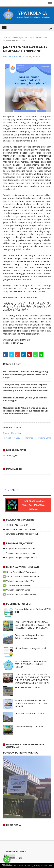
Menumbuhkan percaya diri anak (31, 648)
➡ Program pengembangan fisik (19, 553)
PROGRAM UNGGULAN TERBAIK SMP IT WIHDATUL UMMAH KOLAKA (31, 664)
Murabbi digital (10, 455)
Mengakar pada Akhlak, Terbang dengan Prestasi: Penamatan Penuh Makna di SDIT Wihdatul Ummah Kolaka (26, 411)
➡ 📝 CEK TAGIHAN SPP (15, 525)
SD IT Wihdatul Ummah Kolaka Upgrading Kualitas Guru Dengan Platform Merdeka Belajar (25, 374)
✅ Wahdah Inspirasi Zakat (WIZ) (19, 581)
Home (6, 38)
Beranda (29, 438)
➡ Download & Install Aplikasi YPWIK (21, 534)
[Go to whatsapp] (7, 860)
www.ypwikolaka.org (43, 866)
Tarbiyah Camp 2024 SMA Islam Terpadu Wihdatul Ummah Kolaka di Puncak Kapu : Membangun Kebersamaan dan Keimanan (25, 387)
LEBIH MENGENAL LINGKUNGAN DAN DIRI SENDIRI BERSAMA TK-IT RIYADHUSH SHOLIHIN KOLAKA (33, 625)
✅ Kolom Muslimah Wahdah (17, 585)
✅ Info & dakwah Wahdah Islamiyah (21, 576)
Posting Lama (45, 438)
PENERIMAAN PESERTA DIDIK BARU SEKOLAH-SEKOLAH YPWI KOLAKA (31, 703)
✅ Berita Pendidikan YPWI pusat (19, 572)
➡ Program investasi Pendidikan (19, 548)
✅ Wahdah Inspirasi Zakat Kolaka (20, 594)
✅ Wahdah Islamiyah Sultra (17, 590)
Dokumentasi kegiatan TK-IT (29, 727)
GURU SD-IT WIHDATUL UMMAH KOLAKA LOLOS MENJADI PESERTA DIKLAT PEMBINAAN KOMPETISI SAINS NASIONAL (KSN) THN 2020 (32, 679)
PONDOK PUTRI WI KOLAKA (29, 713)
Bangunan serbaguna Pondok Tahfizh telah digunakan (29, 636)
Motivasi (15, 38)
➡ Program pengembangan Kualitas (21, 557)
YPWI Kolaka (24, 866)
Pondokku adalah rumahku (28, 687)
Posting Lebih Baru (12, 438)
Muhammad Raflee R (12, 56)
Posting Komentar (12, 433)
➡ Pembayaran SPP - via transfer (20, 529)
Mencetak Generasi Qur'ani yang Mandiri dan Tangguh (25, 399)
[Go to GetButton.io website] (7, 865)
